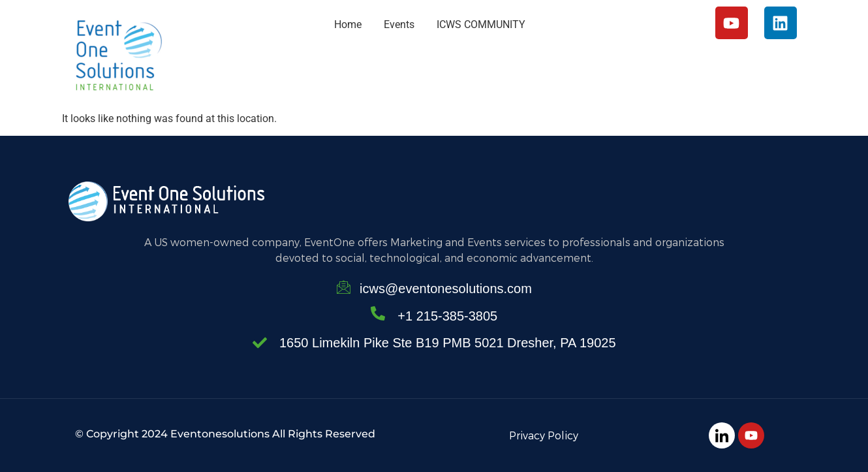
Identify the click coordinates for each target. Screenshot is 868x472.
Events (399, 24)
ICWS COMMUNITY (481, 24)
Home (348, 24)
